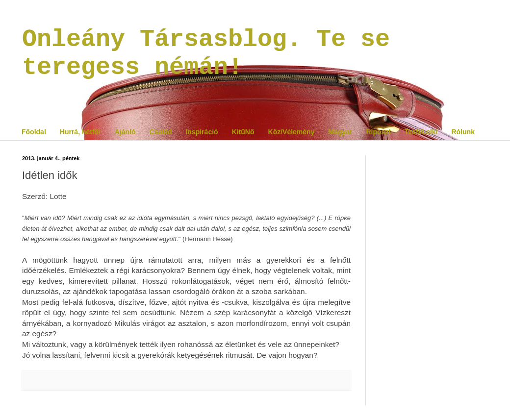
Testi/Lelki (421, 132)
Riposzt (378, 132)
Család (161, 132)
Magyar (340, 132)
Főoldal (34, 132)
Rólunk (463, 132)
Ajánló (125, 132)
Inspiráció (202, 132)
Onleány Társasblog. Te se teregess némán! (206, 53)
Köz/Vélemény (292, 132)
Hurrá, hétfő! (80, 132)
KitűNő (243, 132)
